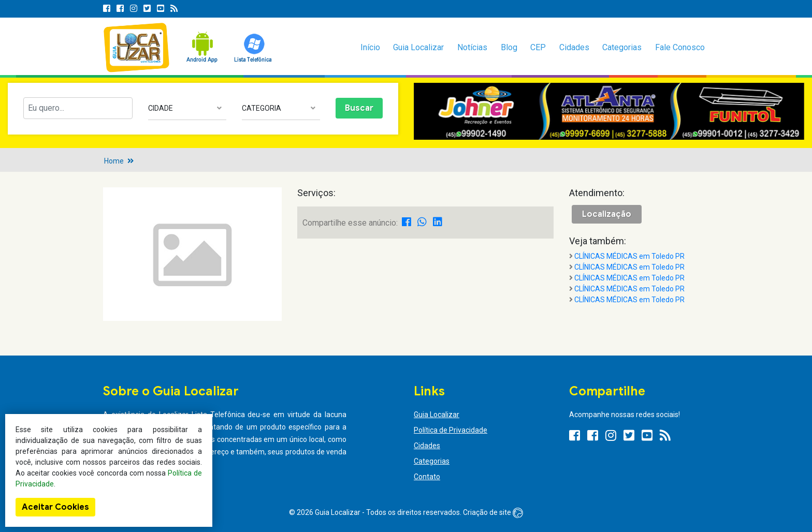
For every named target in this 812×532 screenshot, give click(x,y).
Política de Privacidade (451, 430)
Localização (607, 214)
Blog (509, 47)
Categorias (622, 47)
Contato (427, 477)
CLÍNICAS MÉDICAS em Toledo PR (629, 256)
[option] (609, 112)
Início (370, 47)
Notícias (472, 47)
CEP (538, 47)
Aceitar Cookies (55, 507)
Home (114, 161)
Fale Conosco (680, 47)
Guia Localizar (418, 47)
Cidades (574, 47)
